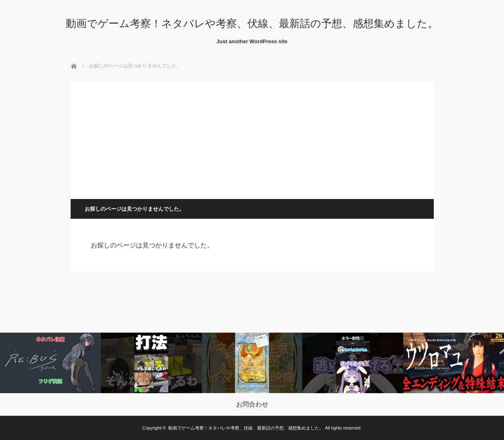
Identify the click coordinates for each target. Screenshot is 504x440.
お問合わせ (252, 404)
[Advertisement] (252, 138)
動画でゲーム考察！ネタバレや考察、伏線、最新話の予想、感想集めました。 (252, 23)
